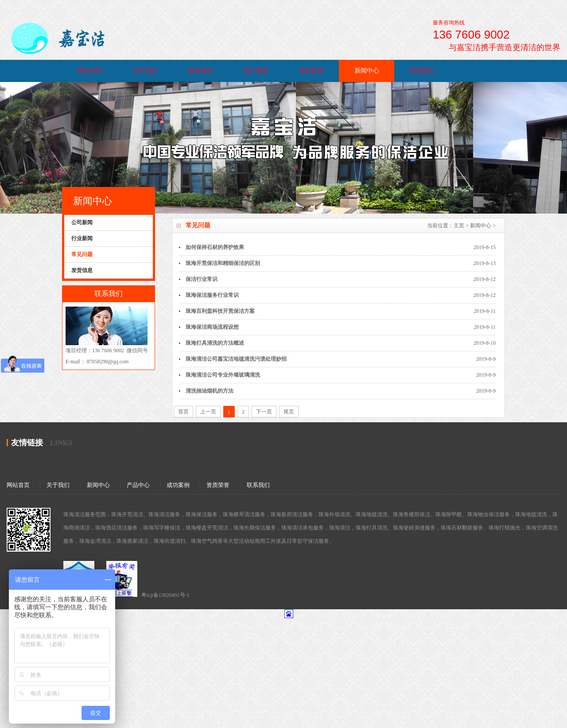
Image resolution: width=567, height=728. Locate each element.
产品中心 (138, 485)
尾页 (289, 412)
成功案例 (178, 485)
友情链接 (27, 443)
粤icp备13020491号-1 (165, 595)
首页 (183, 412)
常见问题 (82, 254)
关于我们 (145, 71)
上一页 (208, 412)
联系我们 (422, 71)
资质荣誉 (311, 71)
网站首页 (90, 71)
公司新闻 (82, 222)
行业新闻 (82, 238)
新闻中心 (367, 71)
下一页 (264, 412)
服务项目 (201, 71)
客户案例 (256, 71)
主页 (459, 226)
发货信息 (82, 270)
